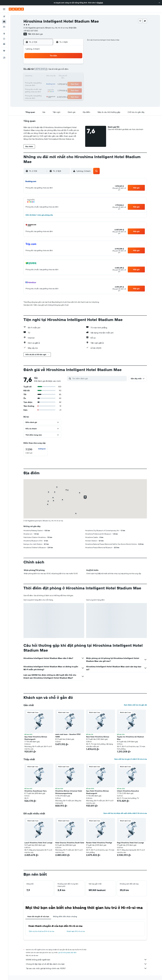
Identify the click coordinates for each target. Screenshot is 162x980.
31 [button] (42, 94)
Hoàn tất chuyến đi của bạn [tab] (38, 916)
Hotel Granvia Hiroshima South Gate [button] (70, 843)
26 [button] (54, 88)
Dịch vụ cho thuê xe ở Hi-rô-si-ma (41, 931)
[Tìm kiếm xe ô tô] (4, 27)
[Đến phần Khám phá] (4, 34)
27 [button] (60, 88)
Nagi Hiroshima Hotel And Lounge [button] (130, 843)
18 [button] (48, 82)
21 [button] (65, 82)
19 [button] (54, 82)
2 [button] (77, 65)
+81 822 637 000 (31, 31)
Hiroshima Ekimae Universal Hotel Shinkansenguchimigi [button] (69, 792)
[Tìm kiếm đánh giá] (99, 378)
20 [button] (60, 82)
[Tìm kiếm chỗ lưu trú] (4, 22)
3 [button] (42, 70)
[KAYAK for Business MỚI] (4, 44)
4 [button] (48, 70)
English (100, 3)
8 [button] (71, 70)
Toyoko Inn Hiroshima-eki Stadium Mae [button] (130, 738)
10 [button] (42, 76)
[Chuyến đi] (4, 51)
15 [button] (71, 76)
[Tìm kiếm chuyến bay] (4, 17)
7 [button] (65, 70)
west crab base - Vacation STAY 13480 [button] (68, 736)
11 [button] (48, 76)
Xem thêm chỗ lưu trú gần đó (135, 705)
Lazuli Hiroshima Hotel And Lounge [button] (38, 843)
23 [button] (77, 82)
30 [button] (77, 88)
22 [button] (71, 82)
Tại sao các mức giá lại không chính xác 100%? (86, 968)
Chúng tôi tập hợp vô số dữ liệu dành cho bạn (86, 964)
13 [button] (60, 76)
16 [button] (77, 76)
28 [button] (65, 88)
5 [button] (54, 70)
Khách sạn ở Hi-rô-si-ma (76, 931)
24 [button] (42, 88)
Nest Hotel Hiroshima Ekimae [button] (98, 737)
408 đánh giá (37, 34)
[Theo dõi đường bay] (4, 39)
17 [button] (42, 82)
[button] (159, 3)
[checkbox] (36, 451)
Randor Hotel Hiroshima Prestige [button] (99, 843)
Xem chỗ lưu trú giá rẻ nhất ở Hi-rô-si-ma (131, 759)
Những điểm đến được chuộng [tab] (65, 916)
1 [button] (71, 65)
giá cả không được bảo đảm (67, 952)
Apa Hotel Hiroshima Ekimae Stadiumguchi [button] (36, 738)
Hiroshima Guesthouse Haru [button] (36, 791)
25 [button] (48, 88)
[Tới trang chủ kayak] (16, 9)
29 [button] (71, 88)
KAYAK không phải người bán (86, 960)
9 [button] (77, 70)
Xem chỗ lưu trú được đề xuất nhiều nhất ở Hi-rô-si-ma (125, 813)
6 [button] (60, 70)
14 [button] (65, 76)
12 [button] (54, 76)
